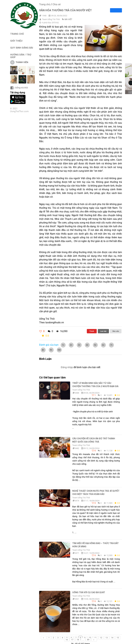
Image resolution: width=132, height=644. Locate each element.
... (83, 640)
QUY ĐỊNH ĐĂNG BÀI (22, 48)
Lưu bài (103, 331)
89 (88, 640)
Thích (92, 331)
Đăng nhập (67, 367)
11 (95, 638)
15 (118, 638)
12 (101, 638)
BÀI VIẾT (68, 19)
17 (72, 640)
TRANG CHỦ (17, 34)
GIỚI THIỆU (16, 41)
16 (67, 640)
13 (107, 638)
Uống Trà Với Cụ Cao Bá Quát (89, 592)
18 (78, 640)
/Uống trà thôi (19, 88)
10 (90, 638)
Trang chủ (45, 4)
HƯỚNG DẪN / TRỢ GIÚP (21, 56)
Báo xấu (116, 331)
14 (112, 638)
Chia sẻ (56, 4)
